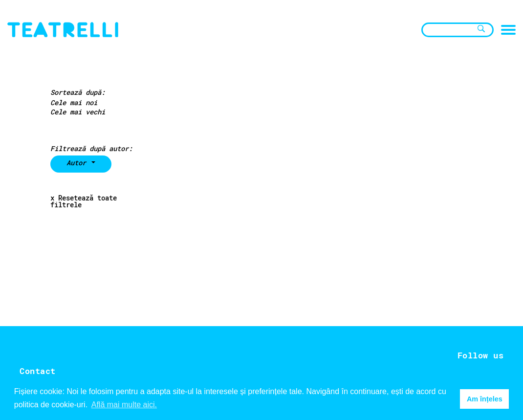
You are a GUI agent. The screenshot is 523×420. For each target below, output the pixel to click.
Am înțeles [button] (485, 399)
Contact (38, 371)
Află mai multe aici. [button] (124, 405)
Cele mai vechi (78, 112)
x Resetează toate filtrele (84, 201)
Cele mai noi (74, 103)
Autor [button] (78, 163)
